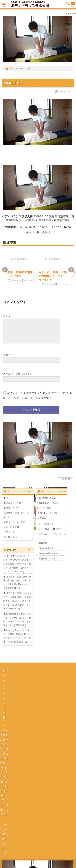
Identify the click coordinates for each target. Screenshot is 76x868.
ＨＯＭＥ (10, 502)
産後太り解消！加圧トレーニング (17, 519)
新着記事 (43, 548)
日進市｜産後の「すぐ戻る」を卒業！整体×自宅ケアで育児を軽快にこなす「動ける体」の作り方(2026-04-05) (18, 640)
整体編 (43, 522)
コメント (8, 316)
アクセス (10, 536)
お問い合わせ (12, 541)
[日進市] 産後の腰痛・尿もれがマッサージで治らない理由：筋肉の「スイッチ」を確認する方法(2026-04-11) (17, 624)
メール (7, 378)
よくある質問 (12, 531)
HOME (10, 69)
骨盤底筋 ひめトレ (48, 563)
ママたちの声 (12, 512)
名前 (6, 359)
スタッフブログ (46, 528)
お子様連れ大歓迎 (47, 502)
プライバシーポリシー (39, 717)
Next (71, 270)
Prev (5, 270)
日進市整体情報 (46, 553)
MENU (4, 5)
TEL (68, 5)
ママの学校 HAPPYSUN (50, 533)
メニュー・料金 (14, 507)
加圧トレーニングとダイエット (52, 541)
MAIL (73, 5)
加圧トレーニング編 (49, 517)
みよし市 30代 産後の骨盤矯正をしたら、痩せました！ (53, 276)
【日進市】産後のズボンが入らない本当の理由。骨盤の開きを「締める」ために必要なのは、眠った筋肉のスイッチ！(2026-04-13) (17, 605)
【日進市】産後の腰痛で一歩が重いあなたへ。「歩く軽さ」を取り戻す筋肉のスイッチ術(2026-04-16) (17, 587)
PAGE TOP (65, 483)
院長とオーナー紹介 (16, 526)
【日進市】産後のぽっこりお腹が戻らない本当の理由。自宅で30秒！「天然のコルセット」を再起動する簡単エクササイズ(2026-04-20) (17, 568)
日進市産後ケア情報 (48, 558)
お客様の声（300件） (49, 507)
